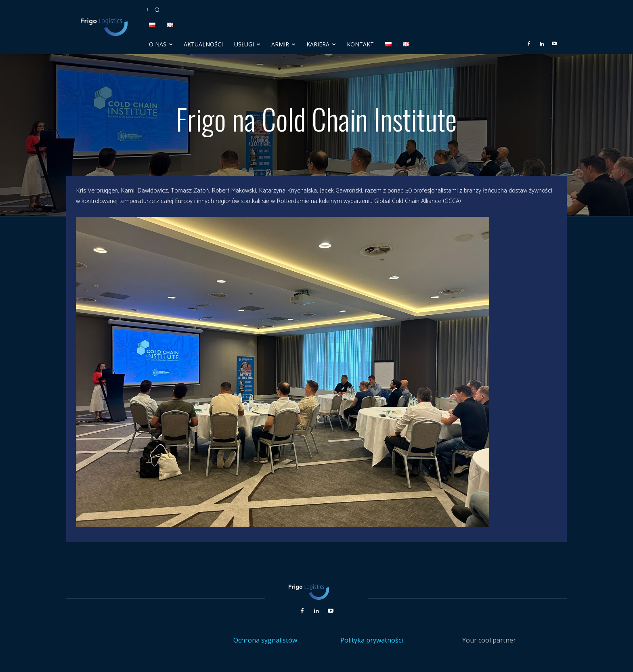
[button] (157, 10)
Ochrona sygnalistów (265, 640)
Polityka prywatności (372, 640)
